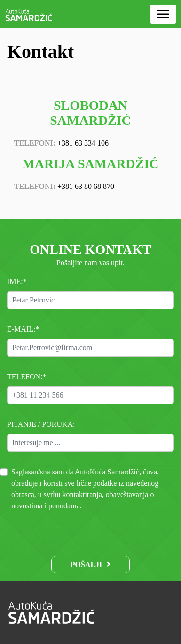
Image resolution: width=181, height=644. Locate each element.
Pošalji (87, 565)
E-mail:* (23, 329)
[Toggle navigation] (163, 14)
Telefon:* (27, 377)
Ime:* (17, 281)
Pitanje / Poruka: (41, 424)
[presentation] (91, 530)
